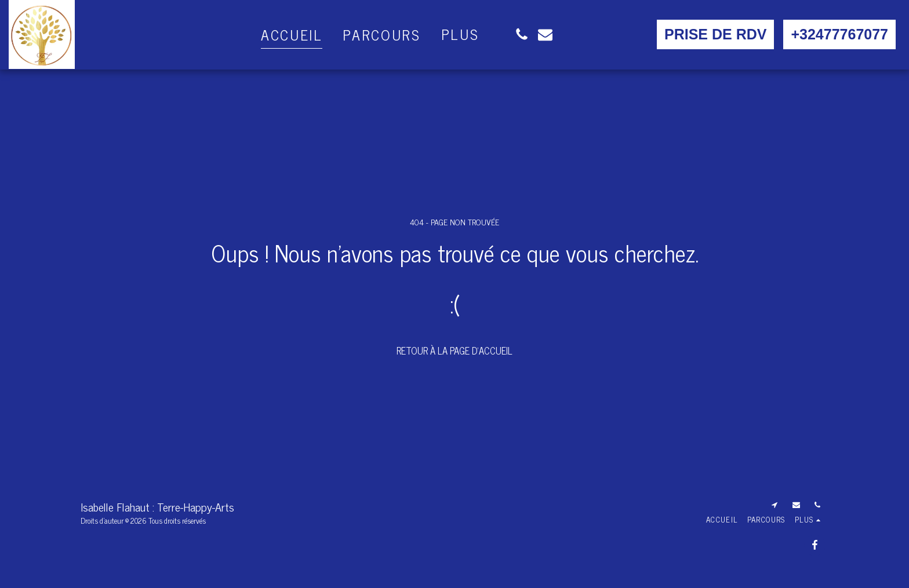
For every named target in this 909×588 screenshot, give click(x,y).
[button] (521, 34)
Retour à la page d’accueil (454, 350)
